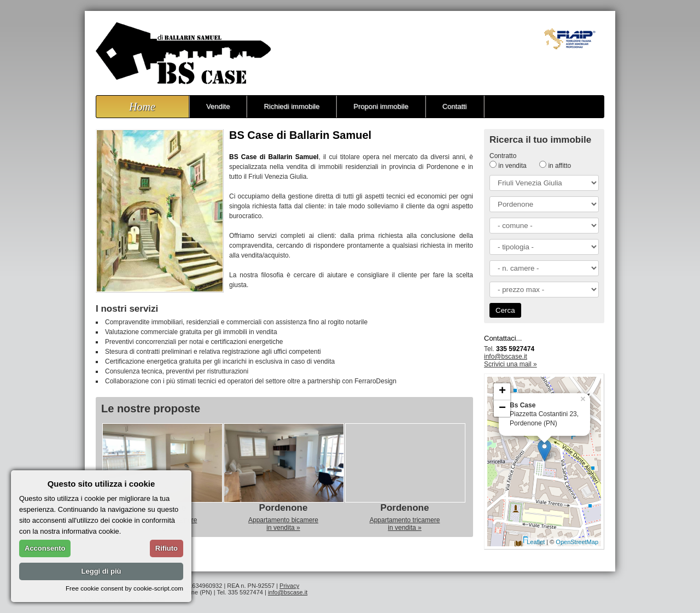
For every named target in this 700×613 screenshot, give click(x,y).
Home (142, 107)
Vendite (218, 106)
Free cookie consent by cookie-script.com (124, 588)
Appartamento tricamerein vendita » (405, 524)
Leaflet (536, 542)
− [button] (502, 408)
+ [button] (502, 392)
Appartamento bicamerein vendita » (283, 524)
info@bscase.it (506, 357)
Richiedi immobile (291, 106)
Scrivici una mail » (511, 364)
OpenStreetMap (577, 542)
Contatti (455, 106)
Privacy (289, 586)
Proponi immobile (381, 106)
